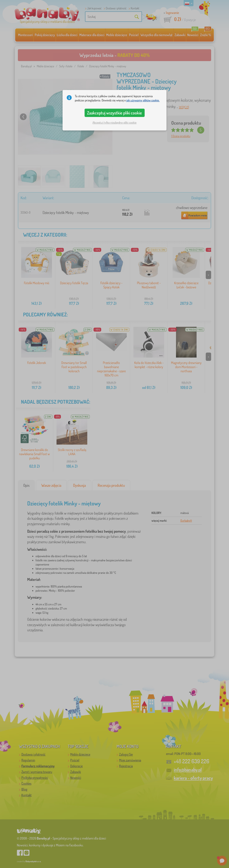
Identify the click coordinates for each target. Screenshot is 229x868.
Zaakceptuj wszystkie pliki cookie (114, 113)
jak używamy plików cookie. (143, 100)
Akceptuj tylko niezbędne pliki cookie (114, 122)
